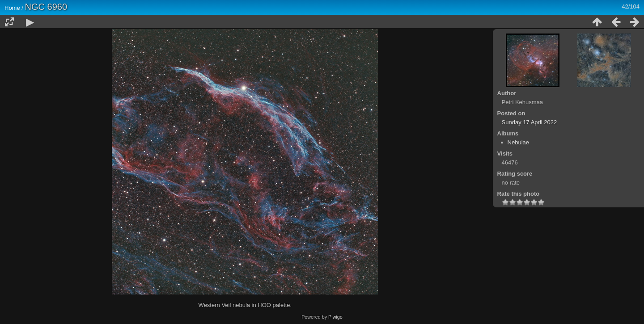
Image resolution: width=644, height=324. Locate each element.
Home (12, 8)
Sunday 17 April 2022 (530, 122)
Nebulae (518, 142)
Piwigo (335, 317)
